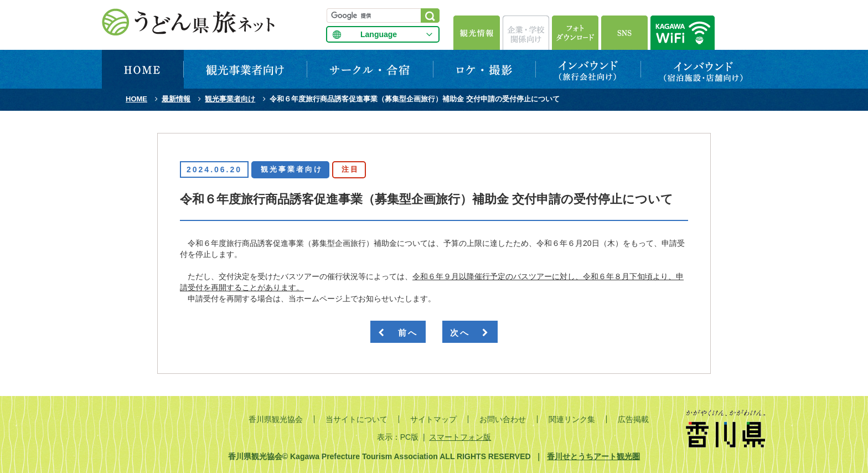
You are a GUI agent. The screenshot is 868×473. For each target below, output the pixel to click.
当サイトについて (356, 419)
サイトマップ (433, 419)
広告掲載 (633, 419)
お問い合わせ (503, 419)
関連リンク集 (572, 419)
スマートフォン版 (460, 437)
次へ (470, 333)
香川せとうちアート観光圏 (593, 456)
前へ (398, 333)
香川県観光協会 (276, 419)
